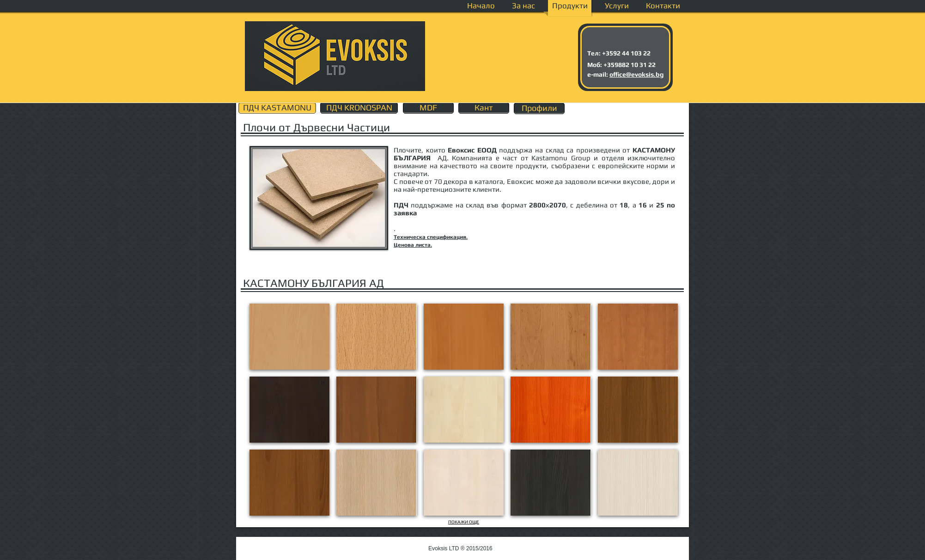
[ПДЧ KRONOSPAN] (359, 108)
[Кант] (484, 108)
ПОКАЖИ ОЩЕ (464, 522)
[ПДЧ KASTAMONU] (277, 108)
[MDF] (428, 108)
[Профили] (539, 108)
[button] (289, 337)
